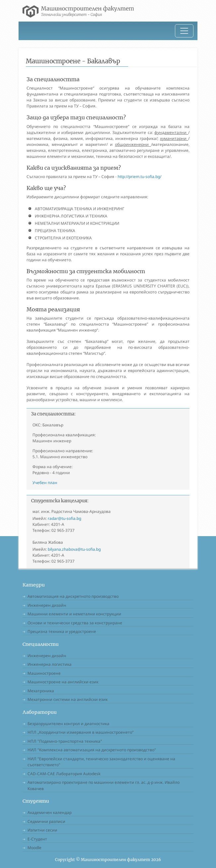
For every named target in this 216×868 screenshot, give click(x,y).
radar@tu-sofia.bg (64, 518)
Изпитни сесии (42, 830)
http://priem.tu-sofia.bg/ (139, 177)
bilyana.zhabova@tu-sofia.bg (74, 549)
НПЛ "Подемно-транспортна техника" (65, 741)
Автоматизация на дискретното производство (73, 596)
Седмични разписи (46, 821)
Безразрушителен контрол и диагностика (68, 724)
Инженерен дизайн (47, 605)
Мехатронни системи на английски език (68, 699)
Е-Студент (37, 839)
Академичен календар (50, 812)
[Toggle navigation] (184, 31)
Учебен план (45, 483)
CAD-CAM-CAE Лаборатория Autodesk (64, 774)
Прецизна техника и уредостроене (62, 631)
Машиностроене (44, 673)
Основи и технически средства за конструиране (75, 623)
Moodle (34, 848)
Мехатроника (41, 691)
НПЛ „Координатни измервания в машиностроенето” (81, 732)
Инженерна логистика (50, 664)
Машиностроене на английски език (63, 682)
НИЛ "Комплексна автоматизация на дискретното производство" (92, 750)
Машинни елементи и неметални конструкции (74, 614)
